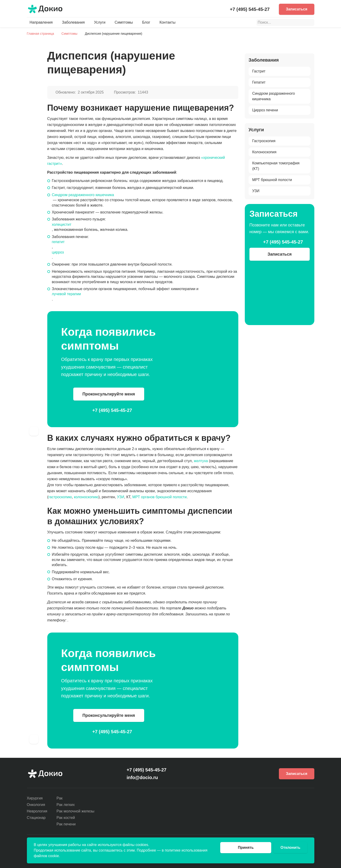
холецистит (62, 224)
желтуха (201, 461)
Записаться (296, 9)
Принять (246, 848)
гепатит (58, 242)
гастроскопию (60, 497)
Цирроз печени (265, 110)
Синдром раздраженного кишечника (83, 195)
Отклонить (290, 848)
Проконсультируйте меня (109, 394)
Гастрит (259, 71)
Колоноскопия (264, 152)
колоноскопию (86, 497)
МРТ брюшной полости (272, 180)
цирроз (58, 252)
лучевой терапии (67, 294)
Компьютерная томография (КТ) (276, 166)
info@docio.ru (142, 777)
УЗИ (121, 497)
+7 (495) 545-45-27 (250, 9)
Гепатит (259, 82)
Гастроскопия (264, 141)
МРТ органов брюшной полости (159, 497)
